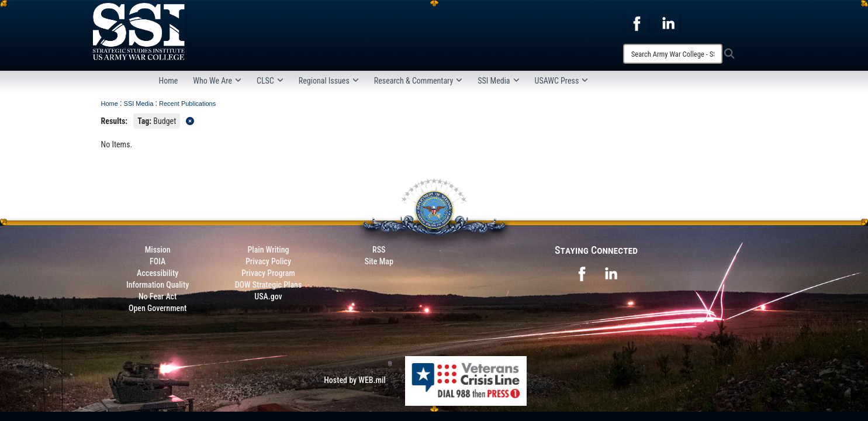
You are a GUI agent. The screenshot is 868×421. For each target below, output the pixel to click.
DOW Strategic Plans (269, 285)
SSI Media (498, 81)
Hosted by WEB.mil (355, 380)
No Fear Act (158, 296)
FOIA (158, 261)
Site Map (379, 261)
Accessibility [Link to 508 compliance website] (158, 273)
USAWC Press (562, 81)
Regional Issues (329, 81)
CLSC (270, 81)
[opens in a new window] (637, 23)
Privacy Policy (268, 261)
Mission (158, 250)
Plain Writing (268, 250)
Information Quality (158, 285)
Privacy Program (268, 273)
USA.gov (268, 296)
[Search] (673, 54)
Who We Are (217, 81)
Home (169, 81)
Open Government (158, 308)
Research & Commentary (419, 81)
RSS (379, 250)
